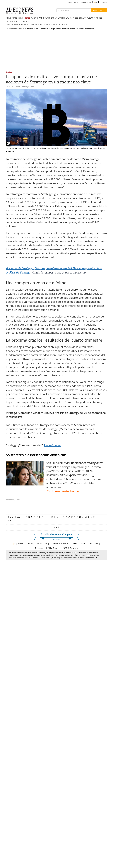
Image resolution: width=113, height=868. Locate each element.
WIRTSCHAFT (37, 18)
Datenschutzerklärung (60, 544)
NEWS (8, 18)
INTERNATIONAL (13, 22)
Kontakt (30, 544)
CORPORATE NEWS (12, 25)
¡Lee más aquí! (52, 445)
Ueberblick (44, 29)
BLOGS (76, 2)
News (21, 544)
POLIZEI (99, 18)
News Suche (97, 10)
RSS (96, 2)
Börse (36, 29)
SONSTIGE (25, 22)
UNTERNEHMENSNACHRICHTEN (57, 25)
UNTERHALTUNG (65, 18)
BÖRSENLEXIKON (86, 2)
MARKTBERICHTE (25, 25)
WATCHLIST (103, 2)
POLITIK (47, 18)
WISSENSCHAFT (79, 18)
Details (81, 558)
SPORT (54, 18)
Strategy (9, 72)
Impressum (42, 544)
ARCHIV (69, 2)
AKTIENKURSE (18, 18)
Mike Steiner (54, 548)
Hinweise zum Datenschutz (86, 544)
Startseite (28, 29)
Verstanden (89, 558)
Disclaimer (40, 548)
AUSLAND (91, 18)
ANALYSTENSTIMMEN (38, 25)
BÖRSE (27, 18)
